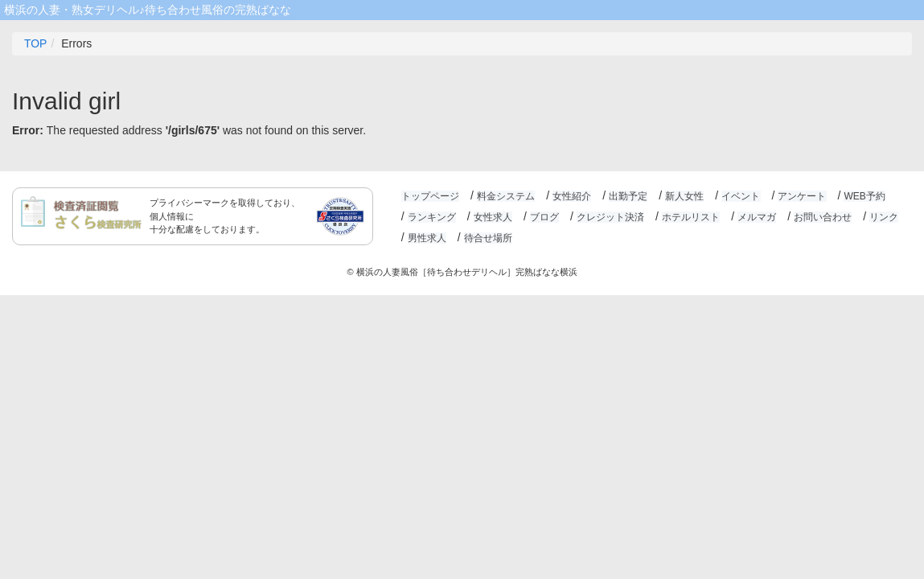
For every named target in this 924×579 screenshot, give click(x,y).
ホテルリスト (689, 217)
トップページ (430, 196)
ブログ (544, 217)
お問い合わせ (821, 217)
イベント (739, 196)
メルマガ (755, 217)
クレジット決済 (610, 217)
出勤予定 (627, 196)
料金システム (505, 196)
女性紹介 (571, 196)
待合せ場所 (487, 238)
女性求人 (492, 217)
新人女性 (683, 196)
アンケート (800, 196)
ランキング (432, 217)
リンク (881, 217)
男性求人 (427, 238)
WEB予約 (862, 196)
